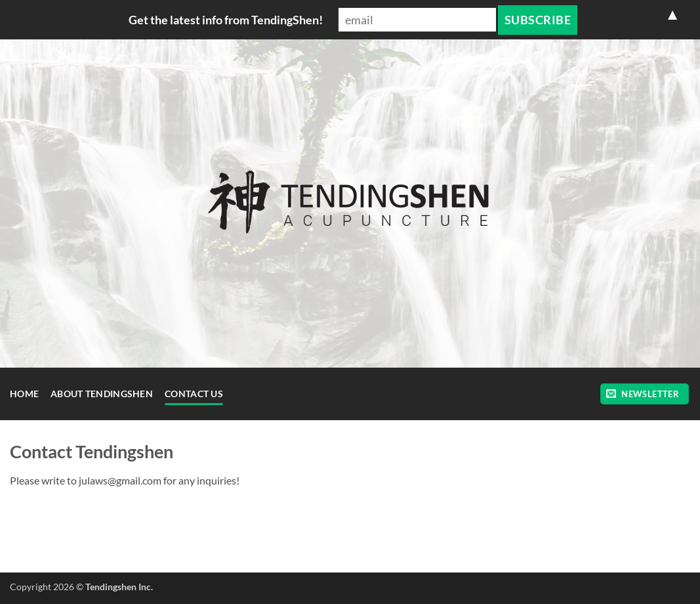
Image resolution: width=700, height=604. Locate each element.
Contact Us (194, 394)
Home (24, 394)
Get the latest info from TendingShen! (226, 20)
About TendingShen (102, 394)
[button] (645, 394)
